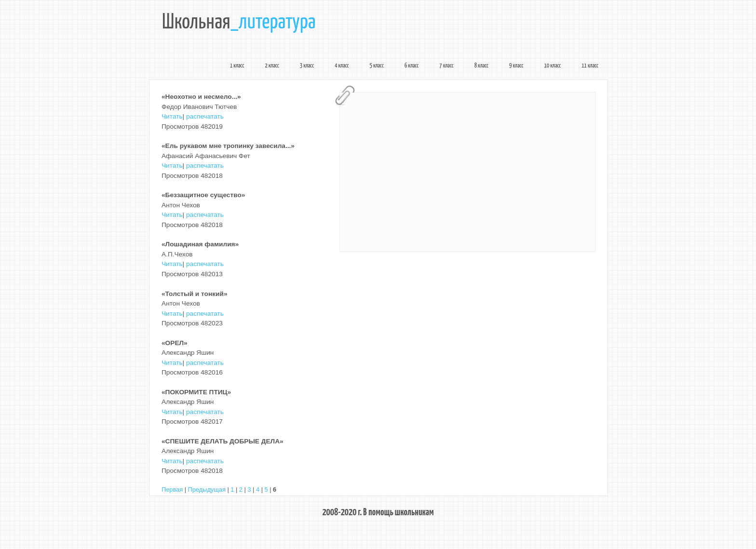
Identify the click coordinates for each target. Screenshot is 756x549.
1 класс (237, 66)
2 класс (272, 66)
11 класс (590, 66)
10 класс (553, 66)
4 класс (342, 66)
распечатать (205, 116)
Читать (172, 116)
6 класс (412, 66)
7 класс (446, 66)
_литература (273, 23)
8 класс (481, 66)
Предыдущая (207, 489)
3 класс (307, 66)
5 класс (377, 66)
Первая (172, 489)
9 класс (516, 66)
